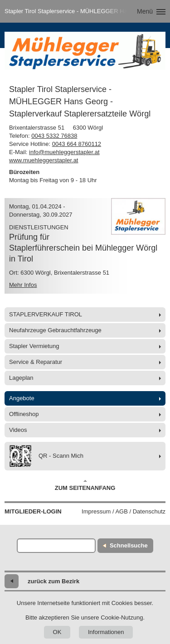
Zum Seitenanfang (85, 485)
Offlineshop (24, 414)
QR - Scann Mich (46, 456)
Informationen (106, 632)
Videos (18, 430)
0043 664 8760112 (77, 144)
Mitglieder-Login (33, 511)
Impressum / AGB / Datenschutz (124, 511)
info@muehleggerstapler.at (64, 152)
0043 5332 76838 (54, 136)
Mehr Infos (23, 285)
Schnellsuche (129, 545)
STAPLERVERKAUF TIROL (46, 314)
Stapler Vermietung (34, 346)
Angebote (22, 398)
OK (57, 632)
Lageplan (21, 378)
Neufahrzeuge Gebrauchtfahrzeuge (55, 330)
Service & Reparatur (36, 362)
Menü (145, 11)
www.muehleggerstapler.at (44, 160)
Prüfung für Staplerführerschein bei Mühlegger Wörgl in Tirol (83, 248)
